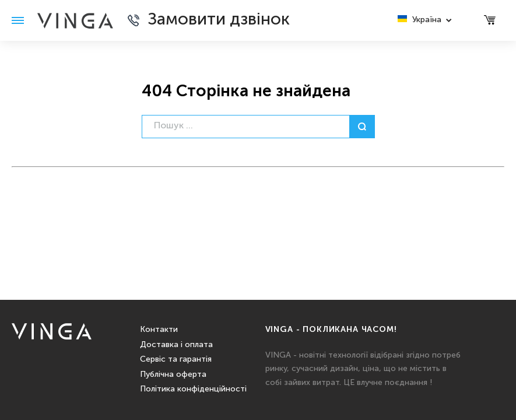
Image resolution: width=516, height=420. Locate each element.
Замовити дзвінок (219, 20)
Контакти (159, 330)
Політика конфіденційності (193, 389)
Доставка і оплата (176, 345)
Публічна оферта (173, 374)
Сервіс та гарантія (176, 359)
